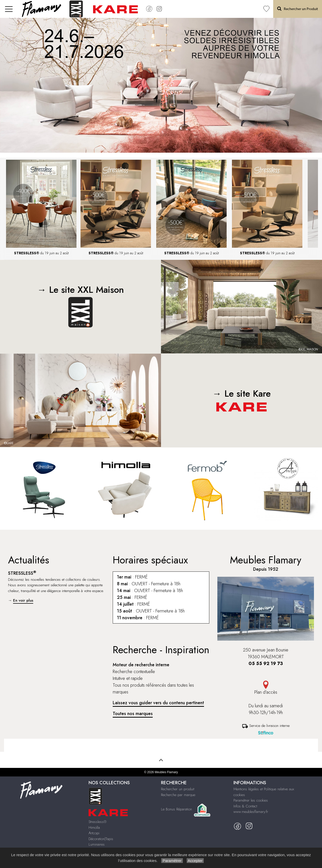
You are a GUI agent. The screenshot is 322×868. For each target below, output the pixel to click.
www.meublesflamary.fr (251, 812)
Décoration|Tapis (101, 839)
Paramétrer (172, 861)
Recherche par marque (178, 795)
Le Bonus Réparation (176, 809)
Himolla (94, 828)
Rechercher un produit (178, 789)
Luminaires (97, 844)
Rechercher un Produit (298, 9)
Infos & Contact (245, 806)
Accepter (195, 861)
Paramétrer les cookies (251, 800)
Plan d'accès (266, 688)
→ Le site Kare (242, 399)
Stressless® (97, 822)
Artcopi (94, 833)
